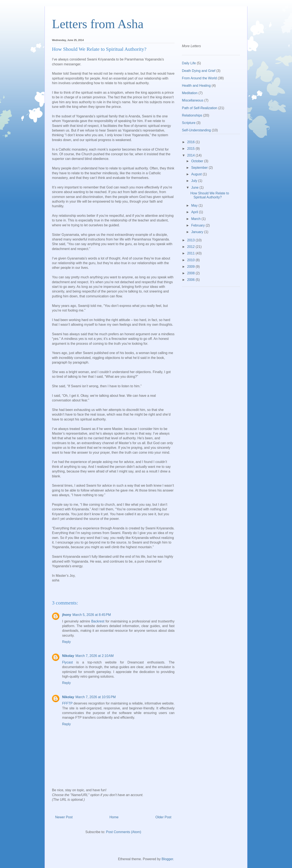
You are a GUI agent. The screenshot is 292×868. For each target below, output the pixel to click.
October (198, 161)
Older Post (163, 817)
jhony (67, 615)
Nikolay (68, 656)
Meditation (190, 93)
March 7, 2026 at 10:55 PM (96, 697)
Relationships (192, 115)
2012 (191, 247)
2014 (191, 155)
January (198, 232)
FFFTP (67, 703)
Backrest (98, 621)
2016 (191, 142)
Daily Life (189, 63)
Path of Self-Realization (200, 108)
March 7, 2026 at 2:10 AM (95, 656)
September (200, 168)
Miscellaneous (193, 100)
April (195, 212)
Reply (66, 642)
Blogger (167, 859)
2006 (191, 280)
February (198, 225)
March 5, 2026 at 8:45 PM (92, 615)
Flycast (68, 662)
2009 (191, 267)
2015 (191, 149)
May (195, 205)
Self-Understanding (196, 130)
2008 (191, 273)
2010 (191, 260)
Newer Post (64, 817)
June (195, 187)
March (196, 219)
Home (114, 817)
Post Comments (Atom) (124, 832)
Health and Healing (196, 86)
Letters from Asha (98, 24)
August (197, 174)
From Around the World (199, 78)
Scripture (189, 123)
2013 (191, 240)
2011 (191, 253)
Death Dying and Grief (199, 71)
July (195, 181)
